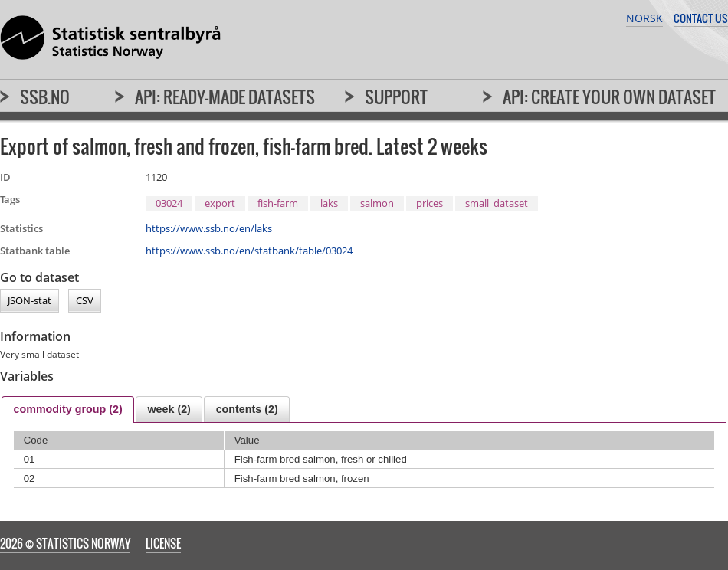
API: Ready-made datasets (225, 97)
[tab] (68, 409)
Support (396, 97)
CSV (85, 301)
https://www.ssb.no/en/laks (209, 228)
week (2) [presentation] (169, 409)
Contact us (701, 18)
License (163, 543)
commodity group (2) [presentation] (67, 409)
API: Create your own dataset (609, 97)
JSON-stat (30, 301)
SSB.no (45, 97)
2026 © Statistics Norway (65, 543)
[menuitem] (35, 103)
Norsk (644, 18)
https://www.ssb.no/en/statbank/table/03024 (249, 251)
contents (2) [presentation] (247, 409)
